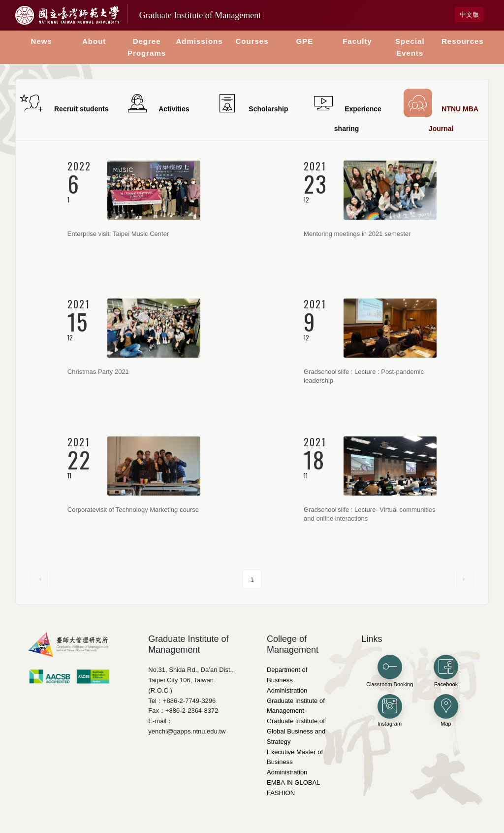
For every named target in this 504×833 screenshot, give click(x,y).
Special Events (410, 47)
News (42, 41)
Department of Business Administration (287, 680)
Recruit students (63, 103)
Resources (463, 41)
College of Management (293, 644)
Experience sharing (346, 112)
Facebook (446, 671)
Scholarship (252, 103)
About (94, 41)
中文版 (469, 15)
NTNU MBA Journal (441, 111)
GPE (305, 41)
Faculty (357, 41)
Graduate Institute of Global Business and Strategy (296, 731)
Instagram (390, 710)
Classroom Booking (390, 671)
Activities (157, 103)
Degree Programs (147, 47)
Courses (252, 41)
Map (446, 710)
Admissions (200, 41)
